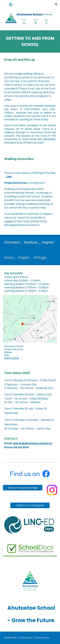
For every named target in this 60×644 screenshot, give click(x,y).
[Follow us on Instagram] (30, 505)
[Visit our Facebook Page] (23, 488)
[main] (30, 41)
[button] (4, 4)
